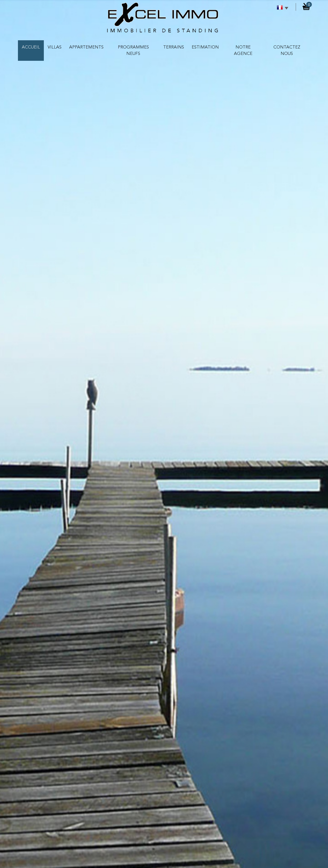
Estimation (205, 47)
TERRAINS (174, 47)
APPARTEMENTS (86, 47)
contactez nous (287, 51)
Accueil (31, 47)
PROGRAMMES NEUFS (133, 51)
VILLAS (55, 47)
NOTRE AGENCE (243, 51)
